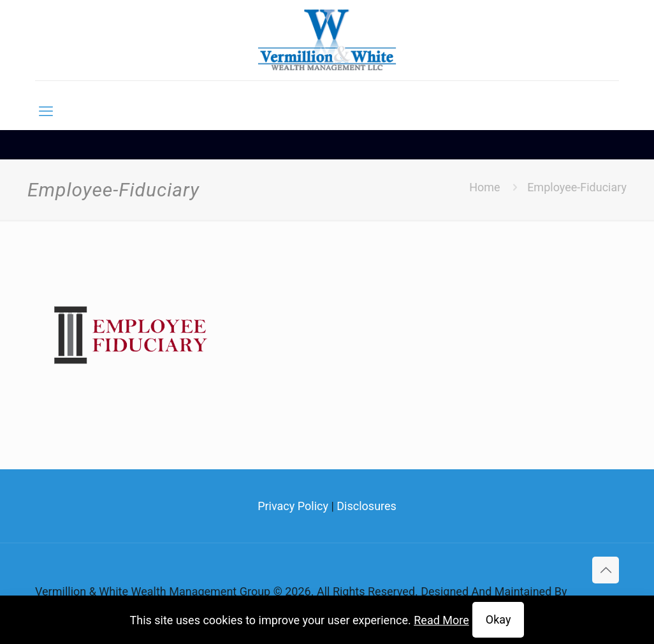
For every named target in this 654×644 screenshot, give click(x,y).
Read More (441, 620)
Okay (498, 619)
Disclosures (367, 506)
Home (484, 187)
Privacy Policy (293, 506)
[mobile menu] (46, 112)
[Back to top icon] (606, 570)
